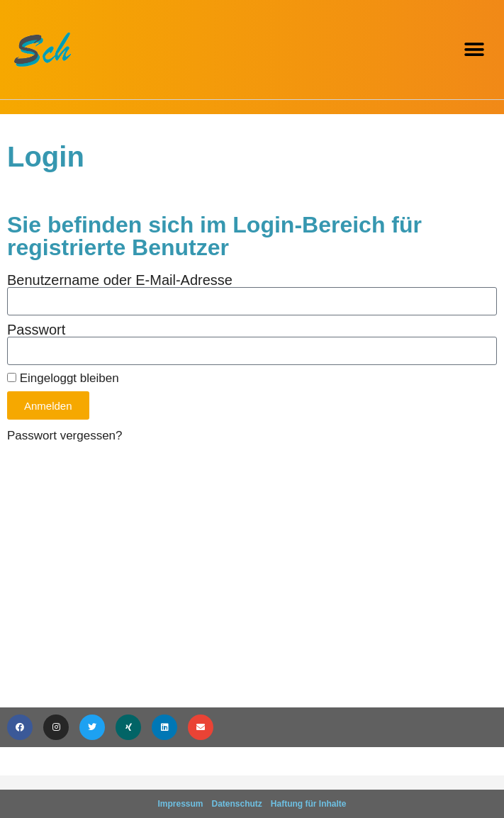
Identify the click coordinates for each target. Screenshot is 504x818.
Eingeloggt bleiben (63, 378)
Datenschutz (237, 804)
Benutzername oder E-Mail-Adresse (120, 280)
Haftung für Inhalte (309, 804)
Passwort (36, 330)
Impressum (180, 804)
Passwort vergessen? (65, 436)
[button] (474, 50)
